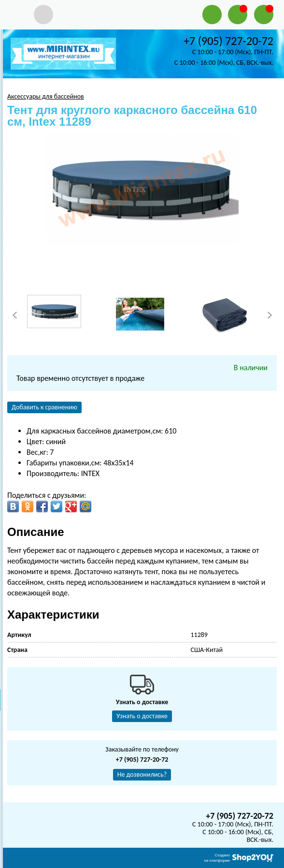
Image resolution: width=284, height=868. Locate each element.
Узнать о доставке (142, 716)
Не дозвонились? (142, 774)
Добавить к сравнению (44, 407)
